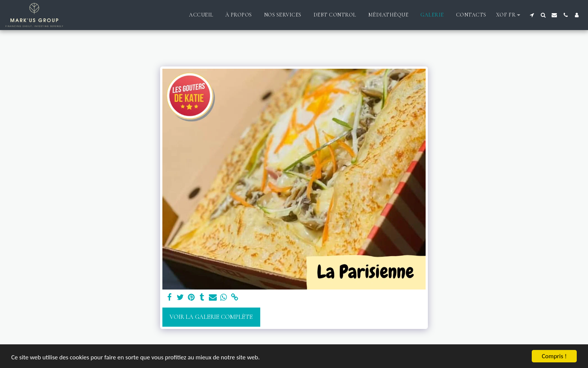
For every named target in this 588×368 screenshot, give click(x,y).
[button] (532, 15)
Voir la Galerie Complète (211, 317)
